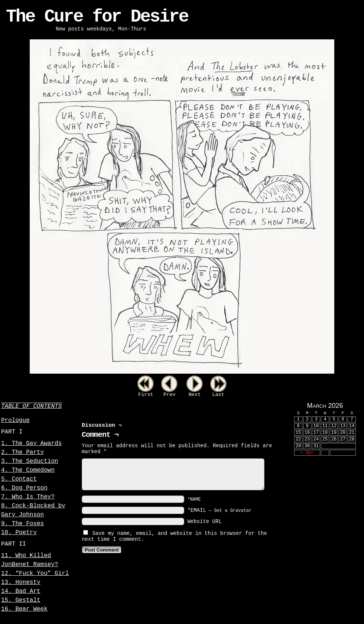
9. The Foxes (22, 524)
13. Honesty (21, 582)
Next (195, 395)
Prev (170, 395)
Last (218, 395)
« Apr (307, 453)
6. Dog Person (24, 488)
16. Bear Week (24, 609)
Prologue (15, 420)
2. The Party (22, 452)
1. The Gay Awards (31, 443)
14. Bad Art (21, 591)
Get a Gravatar (233, 511)
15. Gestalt (21, 600)
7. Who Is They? (28, 497)
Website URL (204, 521)
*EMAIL (219, 510)
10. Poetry (19, 533)
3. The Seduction (30, 461)
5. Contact (19, 479)
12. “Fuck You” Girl (35, 573)
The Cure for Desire (97, 17)
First (146, 395)
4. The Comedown (28, 470)
